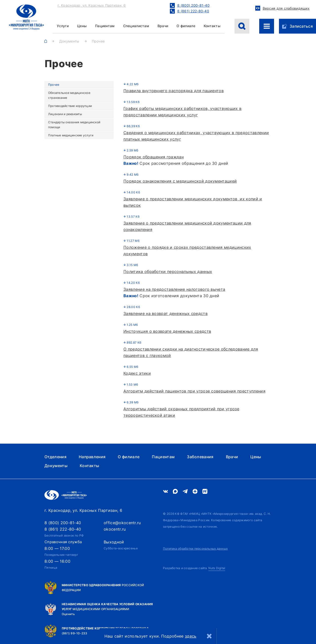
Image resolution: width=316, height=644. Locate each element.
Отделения (55, 457)
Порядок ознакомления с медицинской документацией (180, 181)
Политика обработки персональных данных (168, 271)
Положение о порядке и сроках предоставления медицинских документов (187, 250)
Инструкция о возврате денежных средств (167, 331)
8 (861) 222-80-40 (63, 529)
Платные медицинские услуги (71, 135)
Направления (92, 457)
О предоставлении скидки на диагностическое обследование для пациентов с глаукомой (191, 352)
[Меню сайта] (267, 26)
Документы (56, 466)
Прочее (54, 85)
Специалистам (136, 26)
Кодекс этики (137, 373)
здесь (191, 636)
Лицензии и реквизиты (65, 114)
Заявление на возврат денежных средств (166, 313)
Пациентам (105, 26)
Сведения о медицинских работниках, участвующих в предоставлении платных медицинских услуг (196, 136)
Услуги (63, 26)
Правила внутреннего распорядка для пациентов (174, 91)
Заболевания (200, 457)
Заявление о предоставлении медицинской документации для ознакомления (187, 226)
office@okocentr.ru (122, 523)
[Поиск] (242, 26)
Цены (256, 457)
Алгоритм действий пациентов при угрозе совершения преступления (194, 391)
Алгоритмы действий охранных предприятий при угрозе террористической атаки (181, 412)
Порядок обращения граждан (154, 157)
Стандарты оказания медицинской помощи (74, 125)
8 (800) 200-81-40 (63, 523)
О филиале (186, 26)
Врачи (163, 26)
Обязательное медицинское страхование (69, 95)
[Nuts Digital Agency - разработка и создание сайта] (194, 568)
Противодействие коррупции (70, 106)
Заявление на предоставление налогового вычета (174, 289)
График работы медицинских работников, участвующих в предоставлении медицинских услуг (182, 112)
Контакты (212, 26)
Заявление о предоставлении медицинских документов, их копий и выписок (193, 202)
